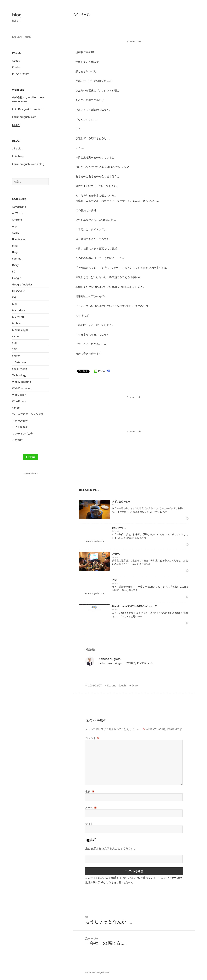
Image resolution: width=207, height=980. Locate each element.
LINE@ (16, 125)
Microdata (18, 310)
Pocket (102, 371)
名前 (90, 791)
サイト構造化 (20, 427)
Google (17, 278)
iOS (14, 297)
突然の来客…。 (120, 528)
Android (17, 220)
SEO (15, 349)
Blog (15, 252)
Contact (17, 67)
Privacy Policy (20, 74)
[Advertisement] (134, 31)
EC (14, 272)
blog (17, 15)
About (16, 61)
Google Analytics (22, 284)
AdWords (18, 213)
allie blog (18, 148)
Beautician (19, 239)
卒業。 (115, 580)
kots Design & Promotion (28, 109)
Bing (15, 246)
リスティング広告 (22, 434)
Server (16, 356)
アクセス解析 (20, 421)
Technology (19, 375)
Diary (15, 265)
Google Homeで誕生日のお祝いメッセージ (134, 606)
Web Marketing (22, 382)
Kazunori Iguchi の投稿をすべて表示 (128, 663)
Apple (16, 233)
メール (91, 808)
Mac (15, 304)
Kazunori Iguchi (117, 685)
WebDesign (19, 395)
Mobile (16, 323)
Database (21, 362)
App (15, 226)
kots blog (18, 156)
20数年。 (117, 554)
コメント (92, 738)
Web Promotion (22, 388)
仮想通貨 (17, 440)
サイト (89, 824)
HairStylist (18, 291)
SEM (15, 343)
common (18, 259)
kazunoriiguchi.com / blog (28, 164)
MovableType (20, 330)
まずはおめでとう (121, 501)
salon (15, 336)
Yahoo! (16, 408)
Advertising (19, 207)
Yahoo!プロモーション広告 (28, 414)
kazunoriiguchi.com (24, 117)
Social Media (20, 369)
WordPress (19, 401)
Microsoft (18, 317)
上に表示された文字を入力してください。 (111, 849)
